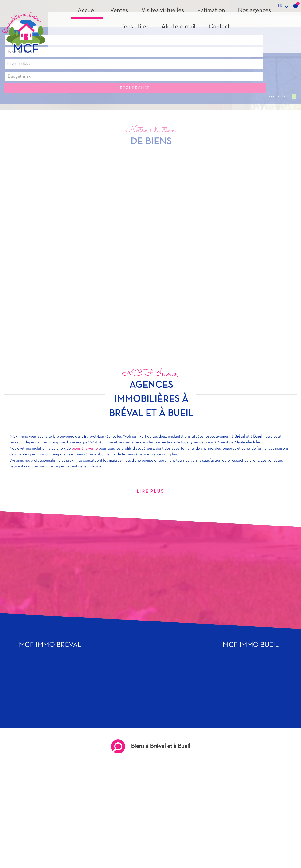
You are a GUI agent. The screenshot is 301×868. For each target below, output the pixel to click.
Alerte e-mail (255, 27)
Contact (279, 27)
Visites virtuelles (147, 27)
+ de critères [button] (283, 860)
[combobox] (34, 852)
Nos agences (202, 27)
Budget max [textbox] (202, 852)
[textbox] (95, 852)
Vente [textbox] (13, 852)
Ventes (121, 27)
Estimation (176, 27)
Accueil (102, 27)
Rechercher (273, 852)
